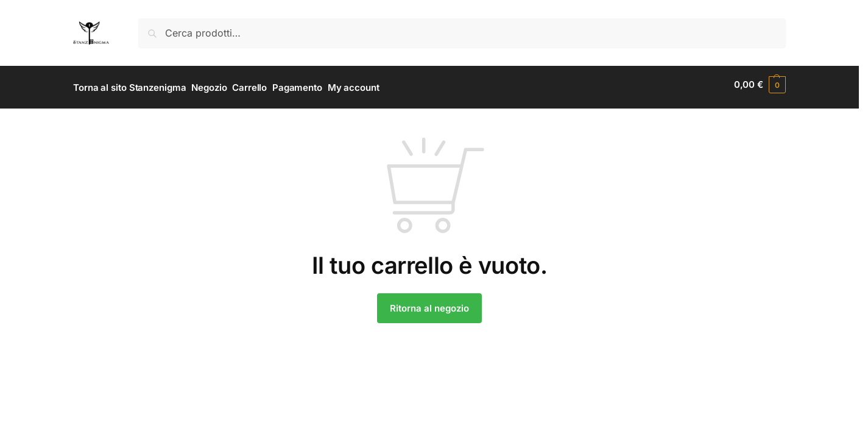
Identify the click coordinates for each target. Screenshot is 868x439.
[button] (760, 85)
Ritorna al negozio (429, 303)
